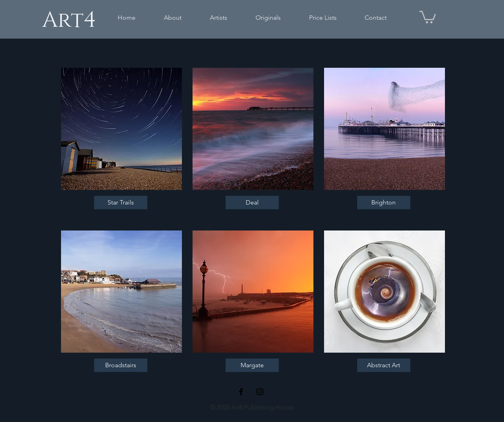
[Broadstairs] (121, 365)
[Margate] (252, 365)
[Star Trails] (121, 203)
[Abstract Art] (384, 365)
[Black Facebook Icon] (241, 392)
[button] (428, 16)
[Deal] (252, 203)
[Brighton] (384, 203)
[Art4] (69, 20)
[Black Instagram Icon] (260, 392)
